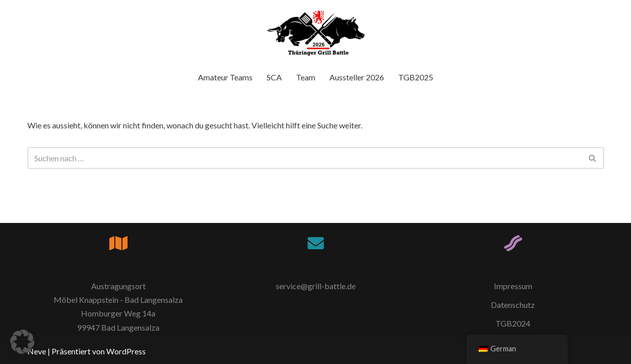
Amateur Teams (225, 77)
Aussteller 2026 (357, 77)
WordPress (126, 351)
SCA (274, 77)
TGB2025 (416, 77)
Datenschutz (513, 305)
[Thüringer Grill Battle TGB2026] (316, 33)
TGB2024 (513, 323)
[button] (22, 342)
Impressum (513, 286)
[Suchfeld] (304, 158)
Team (306, 77)
